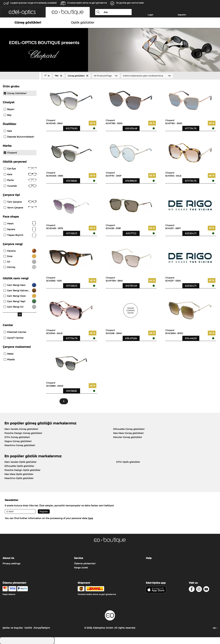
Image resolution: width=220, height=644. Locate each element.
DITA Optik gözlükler (128, 462)
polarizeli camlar (15, 332)
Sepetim (182, 15)
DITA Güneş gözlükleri (17, 437)
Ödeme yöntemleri (85, 563)
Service (79, 558)
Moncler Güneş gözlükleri (128, 437)
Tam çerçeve (20, 202)
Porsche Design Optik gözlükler (22, 470)
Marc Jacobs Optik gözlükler (20, 462)
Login (150, 15)
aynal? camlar (14, 338)
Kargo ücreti (81, 568)
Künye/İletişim (42, 628)
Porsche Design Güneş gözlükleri (23, 433)
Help (149, 558)
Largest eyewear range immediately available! (33, 3)
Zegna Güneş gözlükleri (18, 441)
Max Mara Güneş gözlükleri (128, 433)
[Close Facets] (20, 76)
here (90, 518)
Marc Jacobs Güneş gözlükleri (21, 429)
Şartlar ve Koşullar (13, 628)
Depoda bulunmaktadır (19, 137)
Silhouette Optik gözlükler (19, 466)
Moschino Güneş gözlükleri (20, 445)
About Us (8, 558)
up (215, 628)
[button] (22, 12)
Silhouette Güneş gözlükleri (129, 429)
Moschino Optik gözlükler (19, 478)
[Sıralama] (147, 76)
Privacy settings (11, 563)
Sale (8, 131)
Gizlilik (28, 628)
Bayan (9, 109)
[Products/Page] (106, 76)
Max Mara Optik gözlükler (19, 474)
